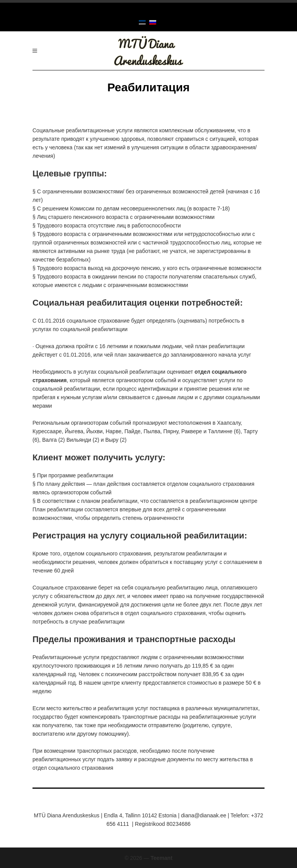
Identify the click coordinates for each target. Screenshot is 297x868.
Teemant (161, 858)
